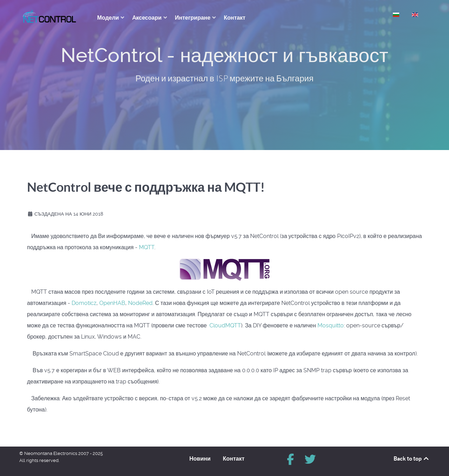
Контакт (234, 458)
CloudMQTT (225, 325)
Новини (200, 458)
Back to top (412, 458)
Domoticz (84, 303)
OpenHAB (112, 303)
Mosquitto (331, 325)
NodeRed (140, 303)
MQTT (147, 247)
